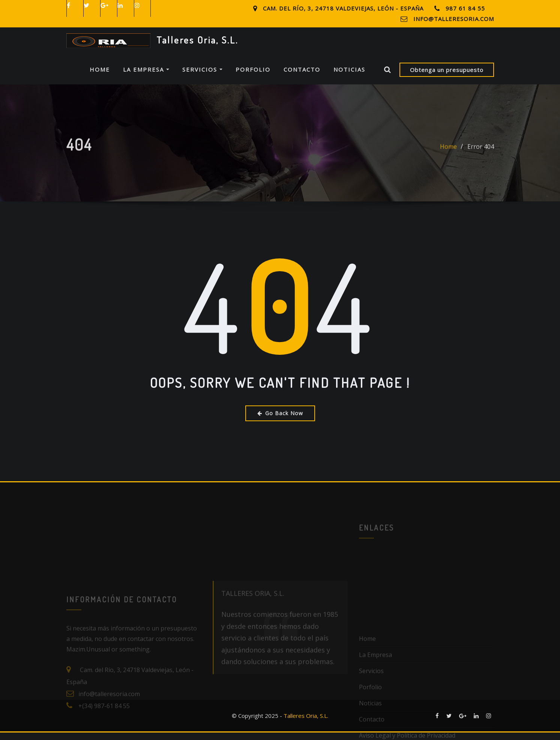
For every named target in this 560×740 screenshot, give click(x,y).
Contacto (302, 77)
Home (100, 77)
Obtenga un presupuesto (447, 77)
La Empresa (146, 77)
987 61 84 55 (465, 8)
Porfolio (253, 77)
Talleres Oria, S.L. (197, 40)
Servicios (202, 77)
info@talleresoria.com (454, 19)
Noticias (349, 77)
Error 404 (481, 161)
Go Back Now (280, 420)
